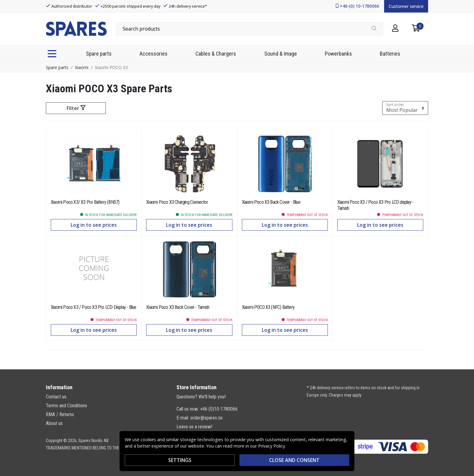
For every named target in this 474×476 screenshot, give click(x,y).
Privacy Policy (272, 446)
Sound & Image (281, 54)
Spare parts (99, 54)
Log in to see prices (94, 225)
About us (54, 423)
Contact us (56, 397)
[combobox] (249, 29)
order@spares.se (206, 418)
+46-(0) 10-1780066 (359, 6)
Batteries (390, 54)
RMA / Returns (60, 414)
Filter (76, 108)
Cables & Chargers (216, 54)
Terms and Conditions (67, 406)
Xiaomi (82, 67)
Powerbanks (338, 54)
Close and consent (294, 460)
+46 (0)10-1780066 (219, 409)
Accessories (154, 54)
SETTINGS (180, 460)
